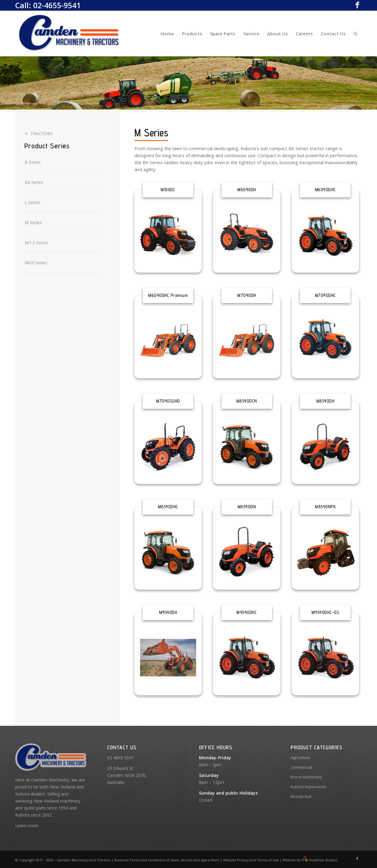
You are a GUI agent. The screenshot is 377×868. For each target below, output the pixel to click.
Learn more (27, 826)
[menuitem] (167, 34)
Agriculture (300, 757)
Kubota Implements (309, 787)
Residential (301, 796)
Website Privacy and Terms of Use (251, 860)
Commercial (301, 767)
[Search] (355, 34)
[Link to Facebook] (357, 5)
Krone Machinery (306, 777)
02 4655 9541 (120, 758)
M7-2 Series (36, 243)
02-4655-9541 (57, 5)
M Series (33, 222)
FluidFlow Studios (323, 860)
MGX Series (36, 263)
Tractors (42, 134)
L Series (32, 202)
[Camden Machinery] (70, 34)
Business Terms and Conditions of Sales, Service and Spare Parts (166, 860)
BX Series (34, 182)
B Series (33, 162)
